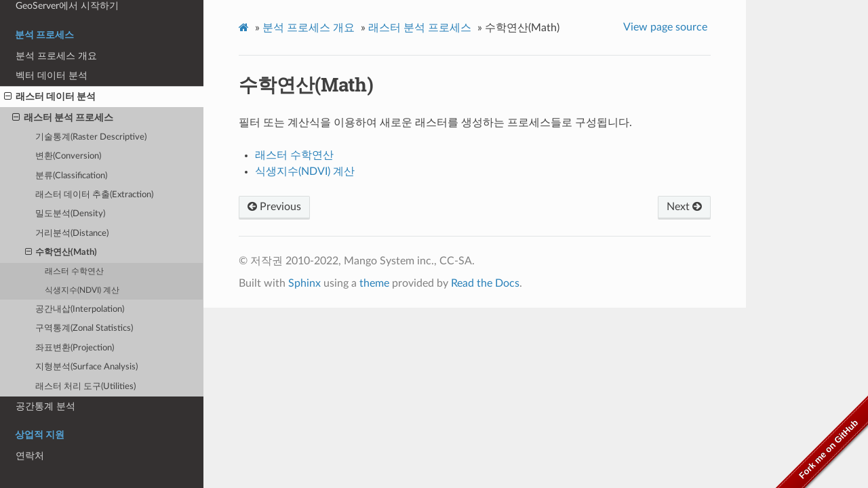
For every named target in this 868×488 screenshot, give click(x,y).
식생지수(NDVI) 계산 (82, 290)
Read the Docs (485, 283)
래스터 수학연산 (74, 271)
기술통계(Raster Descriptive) (91, 137)
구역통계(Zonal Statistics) (84, 328)
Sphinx (304, 283)
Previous (274, 207)
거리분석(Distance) (72, 233)
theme (374, 283)
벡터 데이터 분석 (52, 76)
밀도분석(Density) (70, 214)
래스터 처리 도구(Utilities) (85, 387)
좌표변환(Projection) (75, 348)
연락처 (30, 456)
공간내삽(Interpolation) (80, 309)
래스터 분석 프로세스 (63, 118)
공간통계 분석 (45, 406)
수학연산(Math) (61, 253)
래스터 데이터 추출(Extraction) (94, 195)
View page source (665, 27)
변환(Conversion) (68, 156)
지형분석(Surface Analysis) (86, 367)
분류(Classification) (71, 176)
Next (684, 207)
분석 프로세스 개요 (56, 56)
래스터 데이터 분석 (50, 97)
